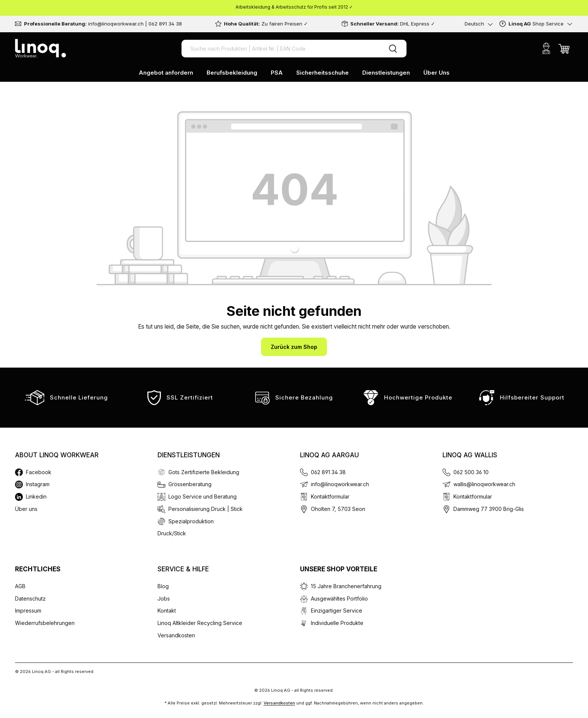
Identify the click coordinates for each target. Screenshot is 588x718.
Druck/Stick (172, 533)
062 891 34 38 (328, 472)
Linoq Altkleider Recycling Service (200, 623)
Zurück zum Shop (294, 347)
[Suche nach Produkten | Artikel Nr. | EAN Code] (280, 49)
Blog (163, 586)
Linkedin (36, 496)
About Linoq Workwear (57, 455)
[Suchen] (393, 49)
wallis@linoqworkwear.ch (484, 484)
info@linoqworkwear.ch (340, 484)
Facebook (39, 472)
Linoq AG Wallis (470, 455)
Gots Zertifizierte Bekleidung (204, 472)
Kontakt (167, 611)
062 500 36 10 (471, 472)
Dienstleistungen (189, 455)
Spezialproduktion (191, 521)
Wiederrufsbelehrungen (45, 623)
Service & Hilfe (183, 569)
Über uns (26, 509)
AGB (20, 586)
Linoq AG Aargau (329, 455)
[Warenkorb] (564, 48)
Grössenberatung (190, 484)
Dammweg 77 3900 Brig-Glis (489, 509)
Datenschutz (30, 599)
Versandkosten (176, 635)
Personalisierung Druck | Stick (205, 509)
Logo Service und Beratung (202, 496)
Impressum (28, 611)
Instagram (38, 484)
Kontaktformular (330, 496)
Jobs (164, 599)
